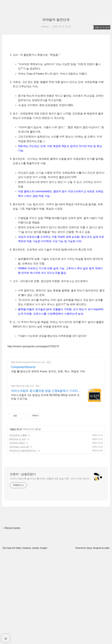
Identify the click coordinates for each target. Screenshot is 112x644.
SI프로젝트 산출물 (18, 527)
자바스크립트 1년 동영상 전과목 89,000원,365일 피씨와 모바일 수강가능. (45, 488)
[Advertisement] (56, 72)
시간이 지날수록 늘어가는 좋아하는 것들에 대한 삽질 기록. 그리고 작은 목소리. (50, 570)
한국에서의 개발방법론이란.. (23, 542)
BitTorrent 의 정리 (18, 531)
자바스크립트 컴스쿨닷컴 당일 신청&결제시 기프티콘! (44, 482)
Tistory (89, 640)
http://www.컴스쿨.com (22, 477)
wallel (107, 640)
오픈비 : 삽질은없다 (23, 566)
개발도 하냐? (16, 521)
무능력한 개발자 (17, 534)
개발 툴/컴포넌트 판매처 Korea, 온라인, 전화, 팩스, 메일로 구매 (48, 463)
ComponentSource (23, 459)
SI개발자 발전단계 (56, 20)
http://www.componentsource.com (28, 454)
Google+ (44, 640)
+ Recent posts (12, 620)
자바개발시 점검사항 (19, 538)
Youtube (35, 640)
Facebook (27, 640)
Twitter (18, 640)
